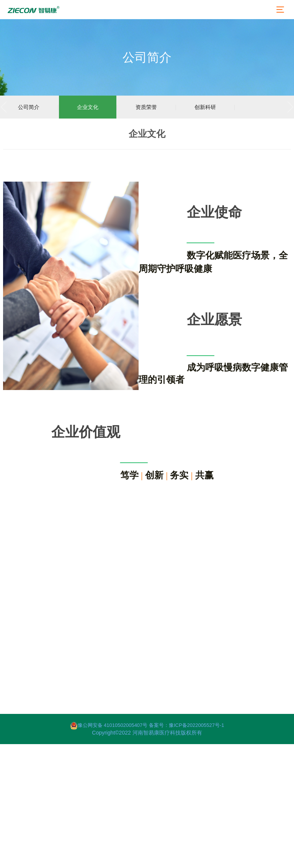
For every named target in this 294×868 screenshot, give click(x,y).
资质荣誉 (146, 107)
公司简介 (29, 107)
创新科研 (205, 107)
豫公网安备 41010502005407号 (109, 725)
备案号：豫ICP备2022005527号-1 (187, 725)
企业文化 (88, 107)
